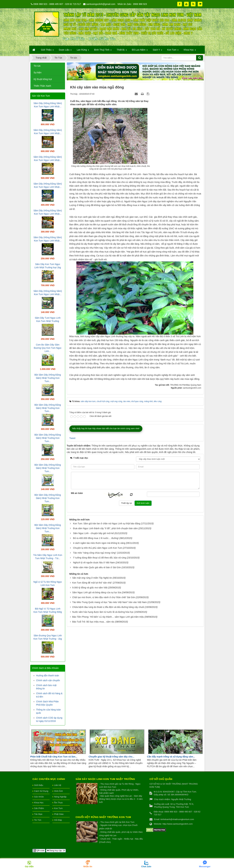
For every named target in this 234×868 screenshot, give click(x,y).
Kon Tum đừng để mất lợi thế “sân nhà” (92, 583)
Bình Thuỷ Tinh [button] (103, 51)
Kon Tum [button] (173, 51)
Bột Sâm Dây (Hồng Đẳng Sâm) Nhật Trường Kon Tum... (48, 378)
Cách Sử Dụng (41, 791)
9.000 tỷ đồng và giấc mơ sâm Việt (90, 588)
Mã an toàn (77, 493)
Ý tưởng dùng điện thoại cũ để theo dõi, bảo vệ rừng (99, 558)
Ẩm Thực (58, 803)
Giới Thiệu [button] (47, 51)
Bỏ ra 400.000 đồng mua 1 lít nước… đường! (96, 538)
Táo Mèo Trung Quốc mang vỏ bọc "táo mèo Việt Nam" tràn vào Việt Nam (109, 602)
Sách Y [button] (158, 51)
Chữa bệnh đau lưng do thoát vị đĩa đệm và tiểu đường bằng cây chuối (108, 607)
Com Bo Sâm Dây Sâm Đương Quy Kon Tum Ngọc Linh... (48, 348)
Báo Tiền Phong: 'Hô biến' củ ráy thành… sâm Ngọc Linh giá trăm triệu (108, 617)
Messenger (205, 866)
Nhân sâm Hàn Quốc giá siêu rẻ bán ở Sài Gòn (97, 567)
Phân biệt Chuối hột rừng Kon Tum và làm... (54, 757)
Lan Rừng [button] (83, 51)
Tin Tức (38, 820)
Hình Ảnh (58, 791)
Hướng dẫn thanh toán (48, 676)
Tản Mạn (38, 814)
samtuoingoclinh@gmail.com (101, 4)
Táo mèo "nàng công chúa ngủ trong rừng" (95, 553)
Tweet (72, 438)
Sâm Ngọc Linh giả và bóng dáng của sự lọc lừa (97, 592)
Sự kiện (38, 73)
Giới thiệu (39, 785)
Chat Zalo (146, 866)
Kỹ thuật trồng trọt (43, 79)
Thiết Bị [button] (122, 51)
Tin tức (37, 66)
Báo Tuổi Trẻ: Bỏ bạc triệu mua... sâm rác (93, 622)
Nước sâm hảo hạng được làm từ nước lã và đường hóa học (103, 612)
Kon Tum (58, 808)
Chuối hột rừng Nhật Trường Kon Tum (103, 817)
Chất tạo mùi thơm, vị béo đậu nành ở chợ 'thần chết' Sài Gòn (104, 597)
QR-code (39, 851)
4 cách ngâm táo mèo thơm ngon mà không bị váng (99, 543)
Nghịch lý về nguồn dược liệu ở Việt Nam (94, 563)
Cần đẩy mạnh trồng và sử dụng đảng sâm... (171, 757)
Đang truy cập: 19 (56, 851)
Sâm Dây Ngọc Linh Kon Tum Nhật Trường (105, 779)
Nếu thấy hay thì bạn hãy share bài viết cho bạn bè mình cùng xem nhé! (106, 428)
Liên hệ (58, 785)
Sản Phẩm (39, 808)
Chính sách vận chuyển (48, 680)
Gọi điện (29, 866)
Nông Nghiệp (60, 797)
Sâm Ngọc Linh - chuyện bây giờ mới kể (93, 533)
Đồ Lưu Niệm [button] (140, 51)
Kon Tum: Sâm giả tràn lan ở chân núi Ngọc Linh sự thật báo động (107, 523)
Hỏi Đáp (58, 820)
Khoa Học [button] (190, 51)
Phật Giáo (59, 814)
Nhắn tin (88, 866)
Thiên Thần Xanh (42, 86)
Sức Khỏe (39, 797)
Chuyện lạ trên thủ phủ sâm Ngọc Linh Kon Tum (97, 548)
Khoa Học (39, 803)
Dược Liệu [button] (65, 51)
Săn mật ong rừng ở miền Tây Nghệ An (92, 578)
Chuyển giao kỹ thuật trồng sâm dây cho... (111, 757)
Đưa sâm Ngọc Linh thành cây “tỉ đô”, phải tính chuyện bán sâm (105, 528)
